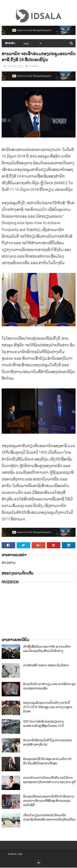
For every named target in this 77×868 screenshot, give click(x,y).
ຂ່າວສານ (34, 66)
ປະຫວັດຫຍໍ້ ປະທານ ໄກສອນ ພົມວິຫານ (46, 666)
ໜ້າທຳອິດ (10, 43)
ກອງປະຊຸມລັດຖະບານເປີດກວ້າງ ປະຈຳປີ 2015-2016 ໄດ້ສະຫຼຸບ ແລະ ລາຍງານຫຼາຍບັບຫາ (48, 707)
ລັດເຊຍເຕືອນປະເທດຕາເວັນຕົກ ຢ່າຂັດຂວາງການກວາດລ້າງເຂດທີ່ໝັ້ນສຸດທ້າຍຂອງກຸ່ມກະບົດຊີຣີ (49, 801)
